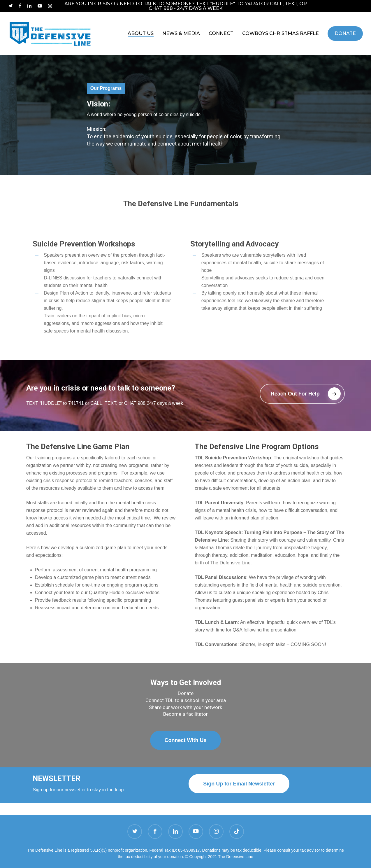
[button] (302, 394)
